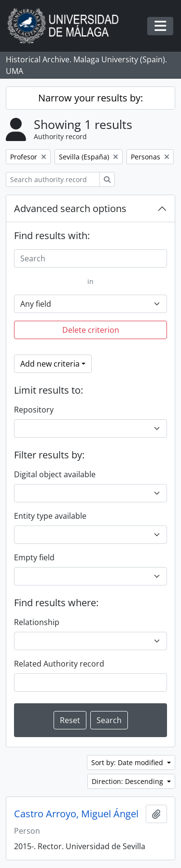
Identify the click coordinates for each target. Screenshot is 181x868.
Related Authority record (59, 664)
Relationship (37, 622)
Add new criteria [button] (50, 364)
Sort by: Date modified (128, 762)
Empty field (34, 557)
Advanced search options (70, 208)
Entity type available (50, 516)
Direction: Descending (128, 781)
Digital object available (55, 474)
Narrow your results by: (90, 98)
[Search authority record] (53, 179)
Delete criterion (91, 330)
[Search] (90, 258)
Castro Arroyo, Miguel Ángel (76, 814)
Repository (34, 410)
